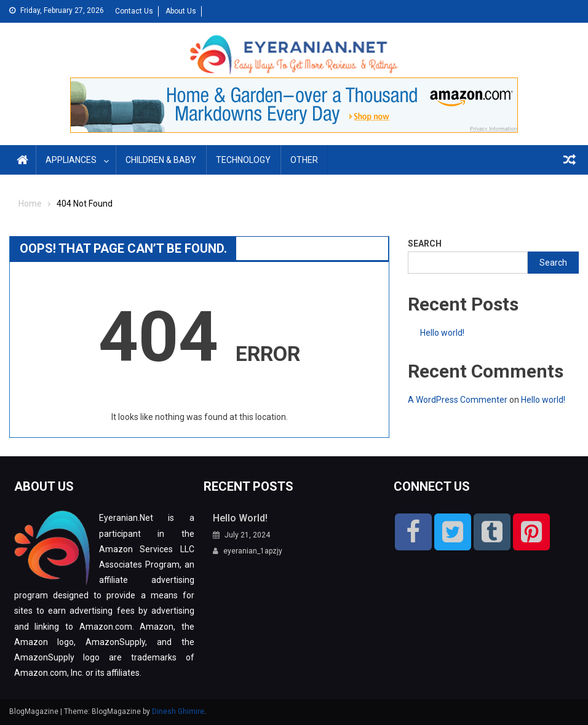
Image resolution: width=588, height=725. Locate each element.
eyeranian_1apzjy (253, 551)
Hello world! (442, 333)
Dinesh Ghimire (178, 711)
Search (425, 244)
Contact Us (134, 11)
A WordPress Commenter (458, 400)
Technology (243, 160)
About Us (181, 11)
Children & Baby (161, 160)
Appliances (71, 160)
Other (304, 160)
